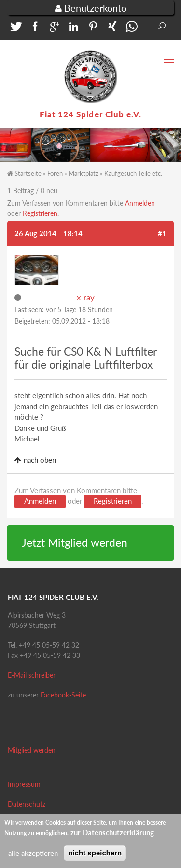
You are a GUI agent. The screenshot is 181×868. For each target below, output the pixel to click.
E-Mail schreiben (32, 675)
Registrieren (40, 213)
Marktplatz (84, 173)
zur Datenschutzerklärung (112, 835)
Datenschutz (27, 804)
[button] (14, 29)
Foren (55, 173)
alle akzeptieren (33, 856)
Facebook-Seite (63, 695)
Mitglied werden (32, 750)
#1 (162, 233)
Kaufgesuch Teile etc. (133, 173)
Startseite (28, 173)
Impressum (24, 784)
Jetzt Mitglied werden (75, 543)
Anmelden (140, 203)
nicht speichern (95, 856)
